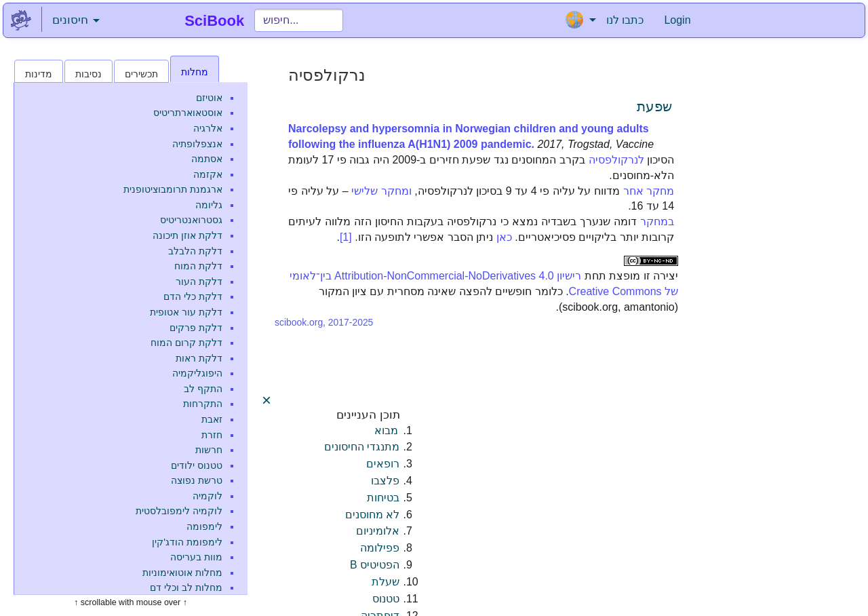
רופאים (383, 464)
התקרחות (203, 404)
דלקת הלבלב (195, 251)
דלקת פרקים (196, 328)
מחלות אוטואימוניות (182, 573)
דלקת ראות (199, 358)
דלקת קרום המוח (186, 343)
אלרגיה (208, 128)
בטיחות (383, 498)
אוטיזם (209, 98)
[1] (346, 237)
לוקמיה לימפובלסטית (179, 511)
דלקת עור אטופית (186, 312)
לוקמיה (208, 496)
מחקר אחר (649, 191)
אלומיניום (378, 531)
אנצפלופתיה (197, 144)
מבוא (386, 430)
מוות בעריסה (196, 557)
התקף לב (203, 389)
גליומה (209, 205)
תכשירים (141, 74)
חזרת (212, 435)
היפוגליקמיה (197, 373)
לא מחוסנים (372, 515)
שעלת (386, 582)
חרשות (209, 450)
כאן (504, 237)
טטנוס (386, 599)
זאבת (212, 419)
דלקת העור (199, 282)
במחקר (657, 222)
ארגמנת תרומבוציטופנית (173, 189)
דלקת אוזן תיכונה (188, 235)
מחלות (195, 72)
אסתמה (207, 159)
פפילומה (380, 548)
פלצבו (385, 481)
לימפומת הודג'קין (187, 542)
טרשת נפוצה (197, 480)
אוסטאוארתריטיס (188, 113)
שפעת (654, 107)
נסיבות (88, 74)
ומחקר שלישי (381, 191)
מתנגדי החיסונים (362, 447)
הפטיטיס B (375, 565)
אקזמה (208, 174)
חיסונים (76, 20)
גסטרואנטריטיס (191, 220)
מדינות (39, 74)
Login (677, 20)
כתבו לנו (625, 20)
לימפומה (204, 526)
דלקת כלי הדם (193, 296)
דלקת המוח (198, 266)
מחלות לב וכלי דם (186, 588)
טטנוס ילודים (197, 465)
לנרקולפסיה (616, 160)
